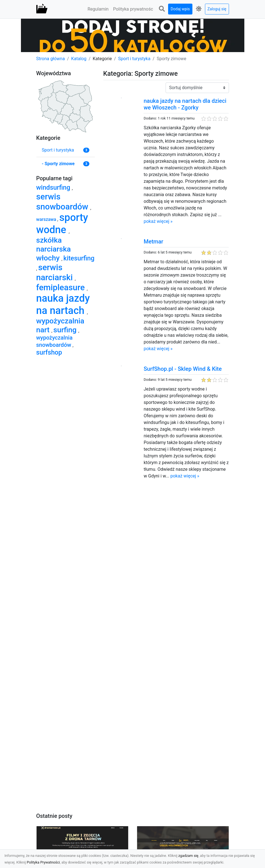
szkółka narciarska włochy (54, 249)
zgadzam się (188, 856)
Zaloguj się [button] (217, 9)
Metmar (153, 242)
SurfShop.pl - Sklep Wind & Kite (183, 369)
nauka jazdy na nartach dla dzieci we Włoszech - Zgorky (185, 104)
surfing (66, 330)
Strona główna (51, 59)
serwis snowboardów (63, 202)
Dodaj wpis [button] (180, 9)
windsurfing (54, 187)
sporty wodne (62, 223)
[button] (162, 9)
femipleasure (62, 287)
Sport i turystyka (134, 59)
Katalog (79, 59)
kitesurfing (79, 258)
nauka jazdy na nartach (63, 304)
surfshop (49, 352)
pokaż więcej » (158, 221)
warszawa (47, 219)
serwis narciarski (56, 272)
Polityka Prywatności (43, 862)
